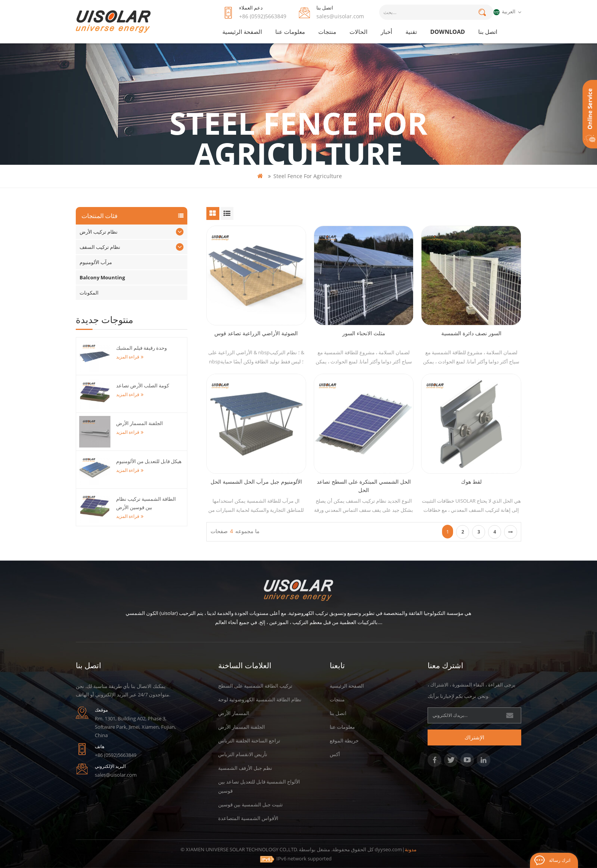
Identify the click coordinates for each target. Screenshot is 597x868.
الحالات (358, 32)
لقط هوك (471, 482)
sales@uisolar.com (340, 16)
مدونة (411, 849)
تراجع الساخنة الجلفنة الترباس (249, 741)
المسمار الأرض (234, 713)
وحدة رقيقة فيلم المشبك (141, 348)
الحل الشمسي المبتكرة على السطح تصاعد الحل (364, 486)
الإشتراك (474, 737)
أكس (335, 754)
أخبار (386, 32)
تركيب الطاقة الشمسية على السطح (255, 686)
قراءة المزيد (130, 357)
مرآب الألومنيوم (96, 262)
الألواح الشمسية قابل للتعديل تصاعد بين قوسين (259, 786)
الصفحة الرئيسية (242, 32)
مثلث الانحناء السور (364, 333)
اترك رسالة (560, 860)
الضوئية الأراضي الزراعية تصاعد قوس (256, 333)
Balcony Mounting (102, 277)
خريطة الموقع (344, 741)
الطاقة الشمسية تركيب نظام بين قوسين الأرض (146, 503)
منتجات (327, 32)
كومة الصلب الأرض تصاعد (143, 385)
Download (448, 32)
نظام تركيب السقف (100, 247)
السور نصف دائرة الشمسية (471, 333)
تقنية (411, 32)
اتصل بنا (488, 32)
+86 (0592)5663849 (263, 16)
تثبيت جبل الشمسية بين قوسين (251, 804)
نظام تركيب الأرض (99, 232)
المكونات (89, 293)
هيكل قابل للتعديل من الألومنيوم (149, 461)
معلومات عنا (290, 32)
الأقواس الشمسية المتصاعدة (248, 818)
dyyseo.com (388, 849)
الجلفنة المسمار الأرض (140, 423)
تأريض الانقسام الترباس (243, 754)
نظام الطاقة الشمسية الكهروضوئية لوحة (260, 699)
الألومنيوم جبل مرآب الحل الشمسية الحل (256, 482)
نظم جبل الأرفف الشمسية (245, 768)
